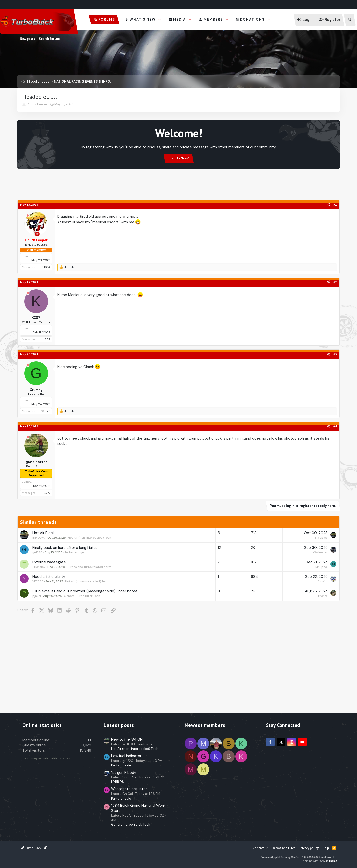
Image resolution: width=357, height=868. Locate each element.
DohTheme (330, 861)
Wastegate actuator (129, 789)
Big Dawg (39, 538)
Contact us (261, 848)
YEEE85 (38, 581)
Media (179, 19)
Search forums (50, 39)
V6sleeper (320, 552)
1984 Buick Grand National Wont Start (138, 808)
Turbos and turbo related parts (89, 567)
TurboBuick (31, 848)
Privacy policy (309, 848)
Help (326, 848)
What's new (143, 19)
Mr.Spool (321, 567)
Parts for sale (121, 765)
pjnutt (37, 596)
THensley (39, 567)
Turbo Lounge (74, 552)
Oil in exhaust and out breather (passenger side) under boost (85, 591)
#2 (335, 282)
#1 (335, 204)
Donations (252, 19)
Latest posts (119, 725)
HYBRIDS (118, 782)
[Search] (350, 20)
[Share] (328, 205)
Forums (107, 19)
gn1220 (38, 552)
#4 (335, 426)
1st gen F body (124, 773)
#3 (335, 354)
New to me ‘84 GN (127, 739)
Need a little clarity (49, 577)
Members (213, 19)
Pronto (323, 596)
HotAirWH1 (320, 581)
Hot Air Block (44, 533)
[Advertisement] (178, 187)
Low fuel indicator (126, 756)
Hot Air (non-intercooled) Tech (89, 538)
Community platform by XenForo (299, 857)
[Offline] (28, 216)
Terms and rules (284, 848)
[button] (160, 20)
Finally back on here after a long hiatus (65, 548)
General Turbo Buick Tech (82, 596)
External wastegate (49, 562)
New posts (27, 39)
